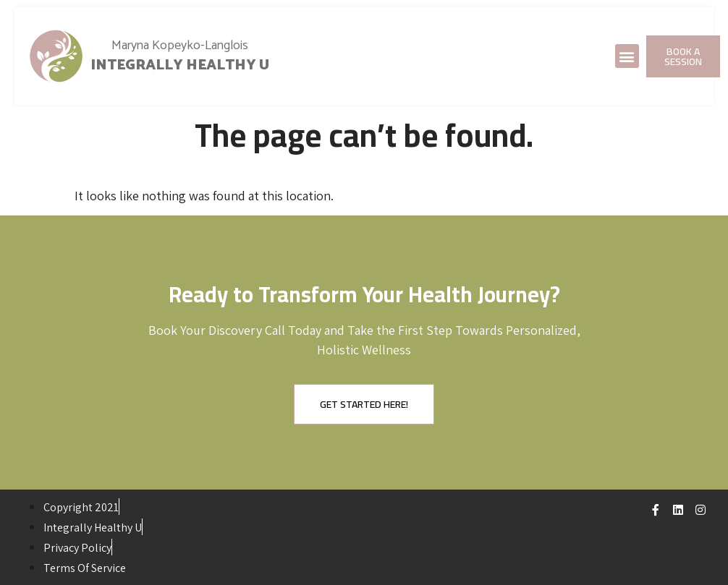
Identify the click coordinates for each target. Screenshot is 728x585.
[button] (627, 56)
